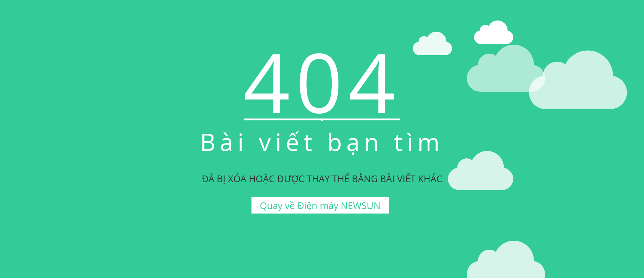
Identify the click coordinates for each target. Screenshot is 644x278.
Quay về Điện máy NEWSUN (320, 205)
